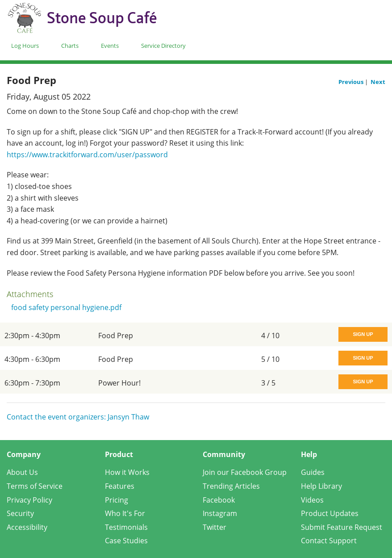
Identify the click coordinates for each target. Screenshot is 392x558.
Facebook (219, 500)
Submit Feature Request (342, 527)
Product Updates (330, 513)
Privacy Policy (29, 500)
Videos (312, 500)
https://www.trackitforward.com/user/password (87, 155)
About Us (22, 472)
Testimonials (126, 527)
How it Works (127, 472)
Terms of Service (35, 486)
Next (378, 82)
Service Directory (163, 46)
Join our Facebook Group (245, 472)
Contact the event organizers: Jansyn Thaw (78, 417)
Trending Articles (231, 486)
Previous (352, 82)
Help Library (321, 486)
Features (120, 486)
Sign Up (363, 334)
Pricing (117, 500)
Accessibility (27, 527)
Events (110, 46)
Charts (70, 46)
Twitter (215, 527)
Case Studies (126, 541)
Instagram (220, 513)
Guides (313, 472)
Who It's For (125, 513)
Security (20, 513)
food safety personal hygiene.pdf (66, 307)
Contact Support (329, 541)
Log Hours (25, 46)
